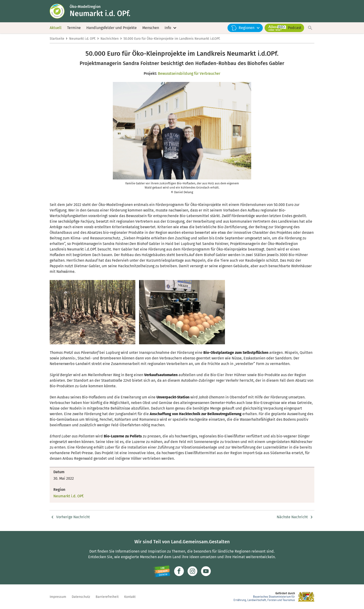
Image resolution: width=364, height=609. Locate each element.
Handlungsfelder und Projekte (112, 28)
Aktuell (56, 28)
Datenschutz (81, 597)
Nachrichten (110, 39)
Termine (74, 28)
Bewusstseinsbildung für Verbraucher (189, 73)
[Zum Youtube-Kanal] (206, 571)
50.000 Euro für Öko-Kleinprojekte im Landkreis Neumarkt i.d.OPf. (172, 39)
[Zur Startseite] (60, 11)
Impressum (58, 597)
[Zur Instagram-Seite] (192, 571)
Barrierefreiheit (107, 597)
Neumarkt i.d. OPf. (82, 39)
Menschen (151, 28)
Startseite (57, 39)
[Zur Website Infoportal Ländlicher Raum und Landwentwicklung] (162, 571)
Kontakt (130, 597)
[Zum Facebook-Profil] (179, 571)
